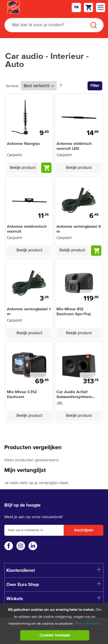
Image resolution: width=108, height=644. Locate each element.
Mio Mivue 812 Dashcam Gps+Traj (74, 312)
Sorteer (12, 86)
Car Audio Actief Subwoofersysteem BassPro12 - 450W (74, 395)
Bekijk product (23, 168)
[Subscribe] (84, 530)
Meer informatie (87, 624)
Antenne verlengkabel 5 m (79, 229)
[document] (55, 624)
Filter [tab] (95, 86)
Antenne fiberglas (23, 144)
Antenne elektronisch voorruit (27, 229)
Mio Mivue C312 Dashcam (22, 394)
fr (76, 8)
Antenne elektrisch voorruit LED (74, 146)
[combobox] (54, 25)
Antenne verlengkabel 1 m (29, 312)
